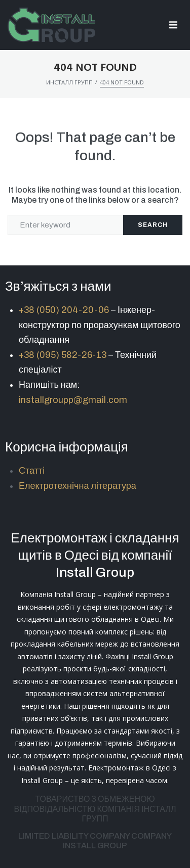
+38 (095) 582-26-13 (63, 355)
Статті (32, 471)
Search (153, 225)
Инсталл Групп (69, 82)
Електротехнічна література (78, 486)
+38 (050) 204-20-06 (64, 310)
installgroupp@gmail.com (73, 400)
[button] (174, 25)
